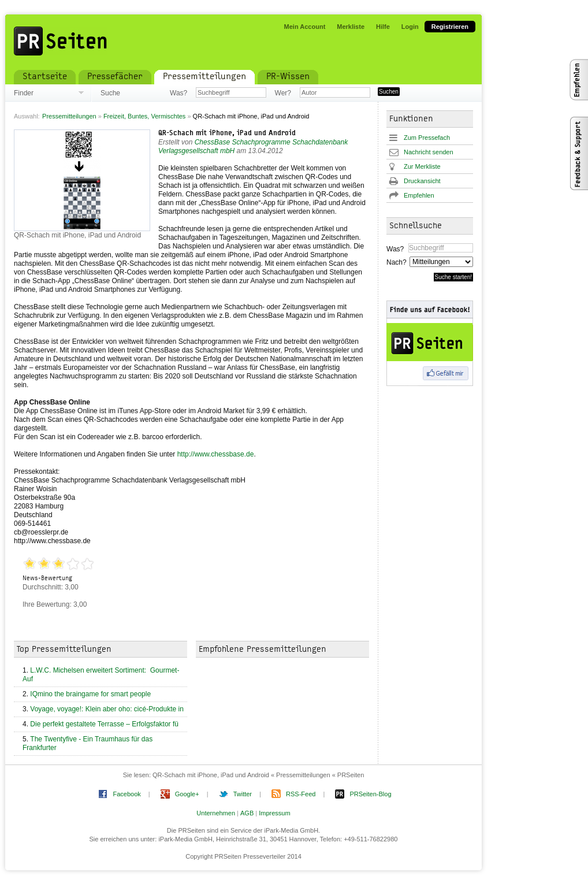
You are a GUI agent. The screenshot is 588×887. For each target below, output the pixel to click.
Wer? (283, 93)
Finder (24, 93)
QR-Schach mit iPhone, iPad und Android (227, 133)
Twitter (243, 794)
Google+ (187, 794)
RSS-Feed (301, 794)
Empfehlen (419, 195)
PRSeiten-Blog (370, 794)
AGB (247, 813)
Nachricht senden (429, 152)
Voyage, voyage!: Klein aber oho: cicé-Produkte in (107, 709)
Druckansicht (422, 181)
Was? (178, 93)
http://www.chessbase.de (216, 454)
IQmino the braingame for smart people (91, 694)
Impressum (274, 813)
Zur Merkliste (422, 166)
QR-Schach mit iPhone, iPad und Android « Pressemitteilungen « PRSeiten (258, 775)
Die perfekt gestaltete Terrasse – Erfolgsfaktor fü (104, 724)
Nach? (396, 262)
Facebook (126, 794)
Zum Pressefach (427, 138)
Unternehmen (216, 813)
